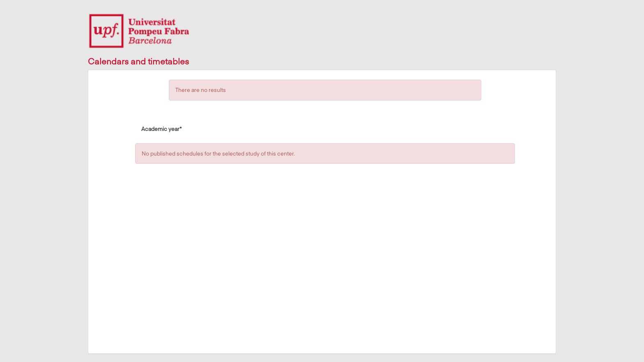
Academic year (161, 128)
